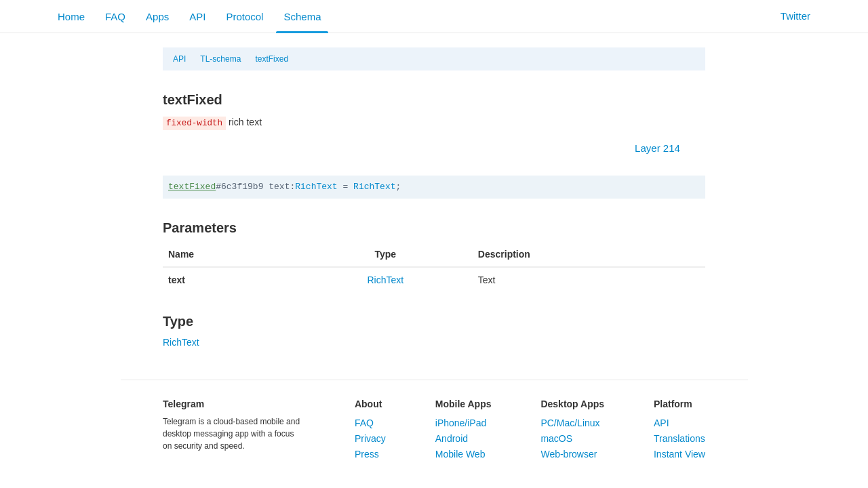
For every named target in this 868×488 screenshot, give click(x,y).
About (368, 404)
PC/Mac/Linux (570, 423)
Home (71, 17)
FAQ (115, 17)
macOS (556, 439)
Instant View (679, 454)
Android (452, 439)
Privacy (370, 439)
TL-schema (220, 59)
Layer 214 (664, 148)
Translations (679, 439)
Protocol (244, 17)
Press (367, 454)
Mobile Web (460, 454)
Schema (302, 17)
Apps (157, 17)
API (197, 17)
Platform (673, 404)
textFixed (272, 59)
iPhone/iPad (461, 423)
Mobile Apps (463, 404)
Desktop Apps (572, 404)
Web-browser (569, 454)
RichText (316, 187)
